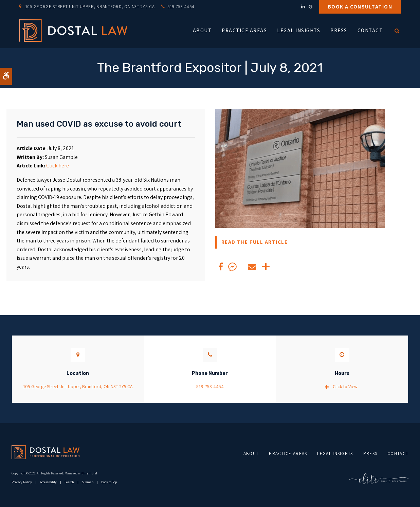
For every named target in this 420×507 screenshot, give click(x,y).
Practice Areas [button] (244, 30)
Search (69, 482)
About (251, 454)
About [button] (202, 30)
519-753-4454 (181, 7)
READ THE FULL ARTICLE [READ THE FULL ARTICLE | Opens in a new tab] (255, 242)
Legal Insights (335, 454)
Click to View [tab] (345, 386)
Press (339, 30)
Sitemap (88, 482)
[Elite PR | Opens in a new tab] (379, 479)
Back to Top (109, 482)
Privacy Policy (22, 482)
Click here (58, 166)
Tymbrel (91, 473)
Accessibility (48, 482)
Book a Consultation (360, 7)
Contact (370, 30)
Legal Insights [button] (299, 30)
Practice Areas (288, 454)
